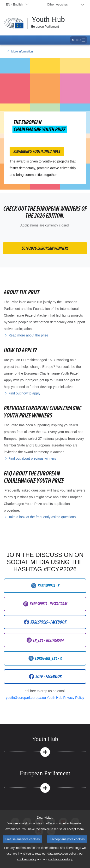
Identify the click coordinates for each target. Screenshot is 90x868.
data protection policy (62, 864)
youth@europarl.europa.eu (26, 698)
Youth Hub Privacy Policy (66, 698)
